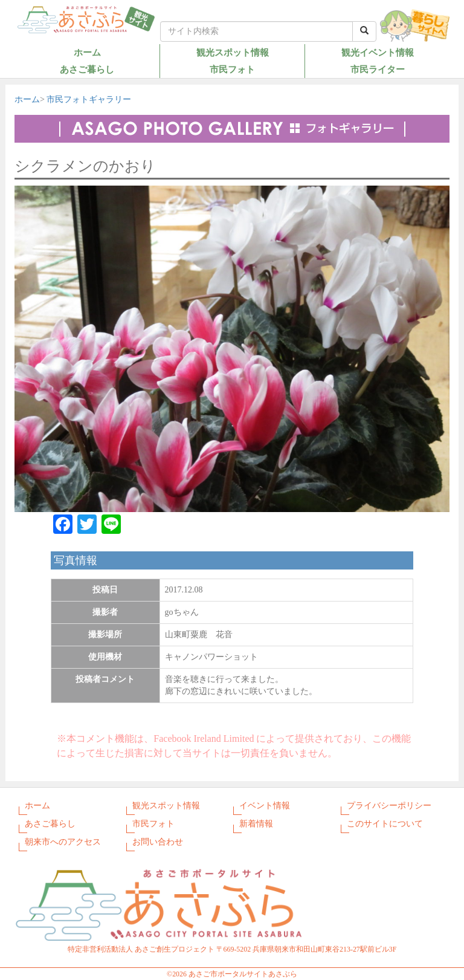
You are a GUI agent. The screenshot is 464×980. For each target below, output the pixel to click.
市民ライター (378, 69)
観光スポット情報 (233, 52)
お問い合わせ (158, 842)
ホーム (87, 52)
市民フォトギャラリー (89, 99)
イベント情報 (265, 806)
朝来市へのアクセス (63, 842)
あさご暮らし (87, 69)
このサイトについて (385, 824)
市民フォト (232, 69)
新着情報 (256, 824)
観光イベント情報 (378, 52)
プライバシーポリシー (389, 806)
